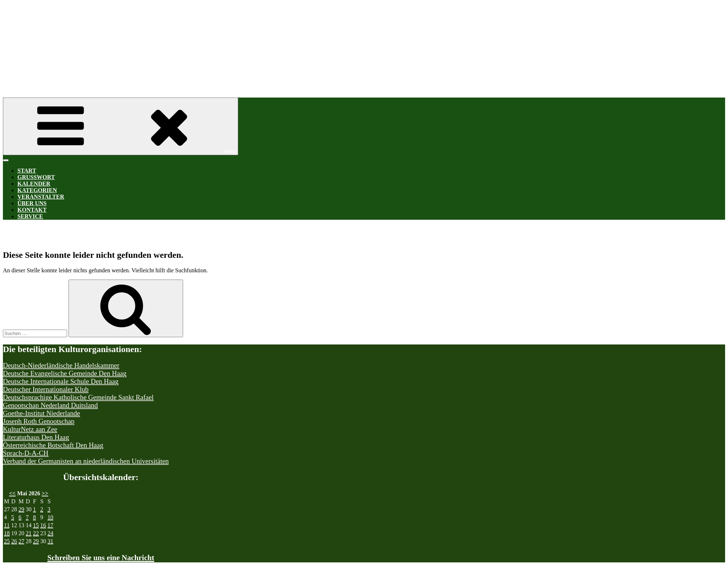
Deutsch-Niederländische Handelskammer (61, 365)
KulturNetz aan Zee (30, 429)
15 (36, 525)
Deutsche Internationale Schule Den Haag (61, 381)
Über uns (32, 203)
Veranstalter (41, 197)
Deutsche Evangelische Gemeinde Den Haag (65, 373)
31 (50, 541)
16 (43, 525)
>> (45, 493)
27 (21, 541)
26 (14, 541)
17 (50, 525)
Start (27, 171)
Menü (121, 126)
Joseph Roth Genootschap (39, 421)
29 (21, 509)
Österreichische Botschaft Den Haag (53, 445)
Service (30, 216)
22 (36, 533)
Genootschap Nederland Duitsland (50, 405)
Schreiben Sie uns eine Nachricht (101, 558)
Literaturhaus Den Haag (36, 437)
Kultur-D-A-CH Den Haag (220, 43)
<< (12, 493)
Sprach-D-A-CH (26, 453)
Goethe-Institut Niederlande (42, 413)
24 (50, 533)
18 (7, 533)
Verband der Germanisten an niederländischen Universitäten (86, 461)
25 (7, 541)
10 (50, 517)
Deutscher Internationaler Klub (46, 389)
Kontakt (32, 210)
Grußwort (36, 177)
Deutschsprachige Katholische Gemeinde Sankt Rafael (78, 397)
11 (7, 525)
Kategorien (37, 190)
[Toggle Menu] (6, 160)
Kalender (34, 184)
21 (29, 533)
